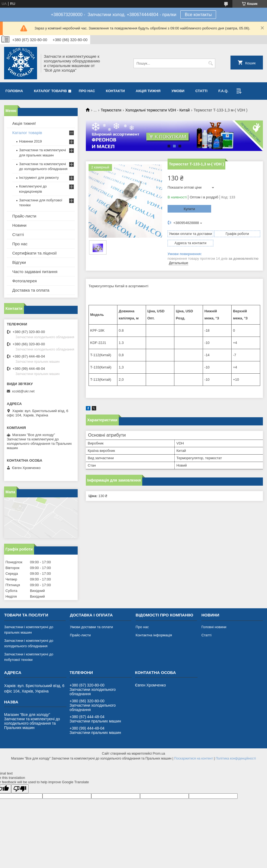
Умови (178, 91)
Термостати (111, 110)
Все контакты (198, 15)
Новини (19, 225)
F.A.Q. (223, 91)
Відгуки (19, 262)
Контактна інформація (154, 635)
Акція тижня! (24, 123)
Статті (201, 91)
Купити (189, 209)
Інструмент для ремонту (39, 178)
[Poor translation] (20, 789)
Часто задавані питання (35, 272)
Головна (14, 91)
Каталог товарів (50, 91)
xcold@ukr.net (23, 391)
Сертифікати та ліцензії (34, 253)
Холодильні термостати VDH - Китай (158, 110)
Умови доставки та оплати (91, 627)
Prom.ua (159, 754)
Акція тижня (148, 91)
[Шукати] (210, 63)
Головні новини (214, 627)
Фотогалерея (25, 281)
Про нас (87, 91)
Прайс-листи (24, 216)
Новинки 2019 (30, 141)
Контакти (116, 91)
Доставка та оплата (31, 290)
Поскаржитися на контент (193, 758)
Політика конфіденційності (236, 758)
